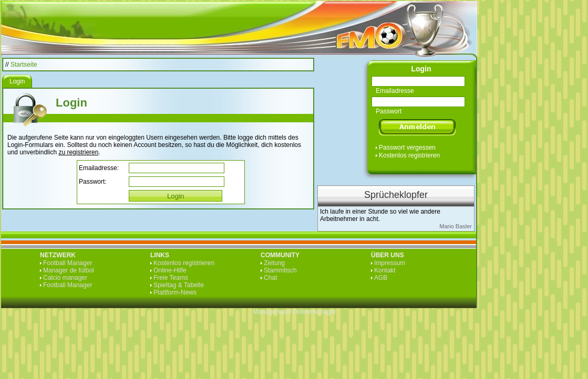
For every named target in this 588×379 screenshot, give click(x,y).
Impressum (390, 263)
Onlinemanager (314, 312)
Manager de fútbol (69, 270)
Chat (270, 278)
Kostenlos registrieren (409, 155)
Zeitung (274, 263)
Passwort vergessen (407, 148)
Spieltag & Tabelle (179, 285)
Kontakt (385, 270)
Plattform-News (175, 292)
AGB (381, 278)
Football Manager (68, 263)
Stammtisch (280, 270)
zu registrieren (78, 152)
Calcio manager (65, 278)
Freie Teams (171, 278)
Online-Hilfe (170, 270)
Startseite (24, 65)
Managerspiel (272, 312)
